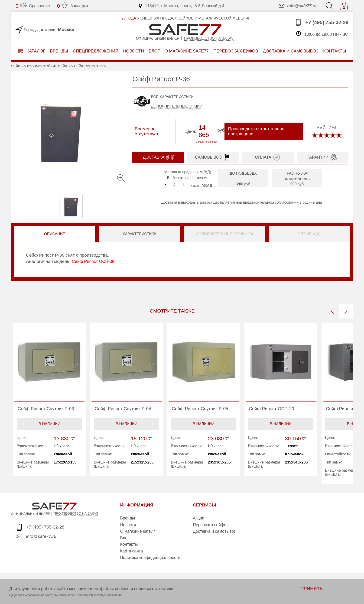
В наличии (49, 424)
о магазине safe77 (187, 51)
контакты (335, 51)
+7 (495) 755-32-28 (322, 22)
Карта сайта (131, 551)
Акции (199, 518)
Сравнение (33, 6)
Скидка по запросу (207, 142)
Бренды (59, 51)
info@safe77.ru (297, 6)
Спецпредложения (96, 51)
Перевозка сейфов (211, 525)
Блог (154, 51)
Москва (66, 29)
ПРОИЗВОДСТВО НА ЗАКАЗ (76, 513)
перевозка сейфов (236, 51)
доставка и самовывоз (291, 51)
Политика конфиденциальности (150, 558)
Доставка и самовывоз (214, 531)
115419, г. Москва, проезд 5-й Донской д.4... (183, 6)
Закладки (72, 6)
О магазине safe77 (138, 531)
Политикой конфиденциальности (100, 595)
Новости (133, 51)
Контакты (129, 544)
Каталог (32, 51)
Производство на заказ (209, 38)
